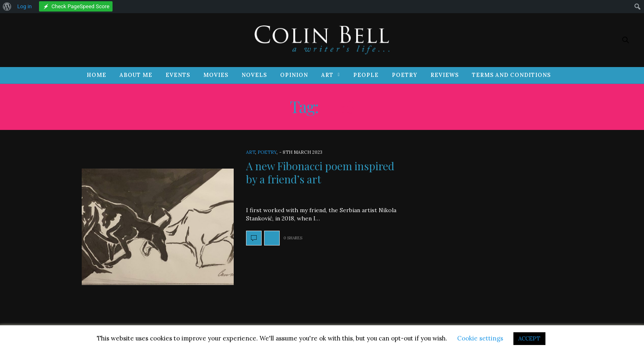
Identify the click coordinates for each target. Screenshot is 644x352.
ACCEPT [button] (529, 339)
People (366, 75)
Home (97, 75)
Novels (254, 75)
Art (327, 75)
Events (178, 75)
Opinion (294, 75)
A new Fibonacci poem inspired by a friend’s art (320, 172)
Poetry (405, 75)
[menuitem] (7, 7)
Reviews (445, 75)
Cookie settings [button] (480, 338)
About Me (136, 75)
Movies (216, 75)
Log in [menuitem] (24, 6)
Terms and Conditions (511, 75)
